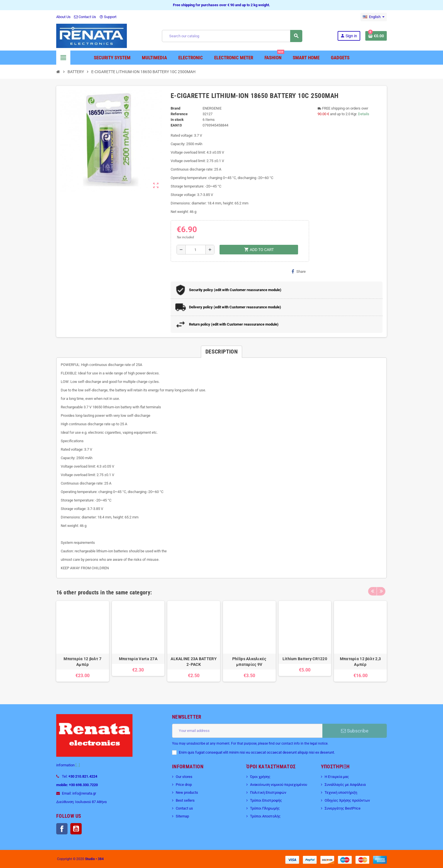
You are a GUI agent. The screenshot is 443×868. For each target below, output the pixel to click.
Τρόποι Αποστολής (265, 816)
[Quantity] (196, 250)
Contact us (184, 808)
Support (108, 17)
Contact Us (85, 17)
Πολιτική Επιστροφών (268, 792)
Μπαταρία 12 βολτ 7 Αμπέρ (82, 662)
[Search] (232, 36)
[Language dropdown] (374, 17)
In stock (177, 120)
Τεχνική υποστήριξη (341, 792)
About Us (63, 17)
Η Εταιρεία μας (337, 777)
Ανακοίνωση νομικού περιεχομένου (279, 785)
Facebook (62, 829)
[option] (83, 644)
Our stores (184, 777)
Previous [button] (372, 591)
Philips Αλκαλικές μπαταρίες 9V (249, 662)
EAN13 (176, 125)
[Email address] (247, 731)
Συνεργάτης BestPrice (343, 808)
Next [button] (381, 591)
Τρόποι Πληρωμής (265, 808)
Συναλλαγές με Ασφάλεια (345, 785)
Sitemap (182, 816)
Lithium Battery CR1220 (305, 659)
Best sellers (185, 800)
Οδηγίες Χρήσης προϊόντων (347, 800)
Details (364, 114)
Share (299, 271)
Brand (175, 108)
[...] (78, 765)
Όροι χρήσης (260, 777)
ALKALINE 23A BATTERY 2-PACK (194, 662)
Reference (179, 114)
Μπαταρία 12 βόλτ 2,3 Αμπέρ (361, 662)
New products (187, 792)
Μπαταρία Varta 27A (138, 659)
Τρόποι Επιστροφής (266, 800)
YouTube (76, 829)
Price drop (184, 785)
